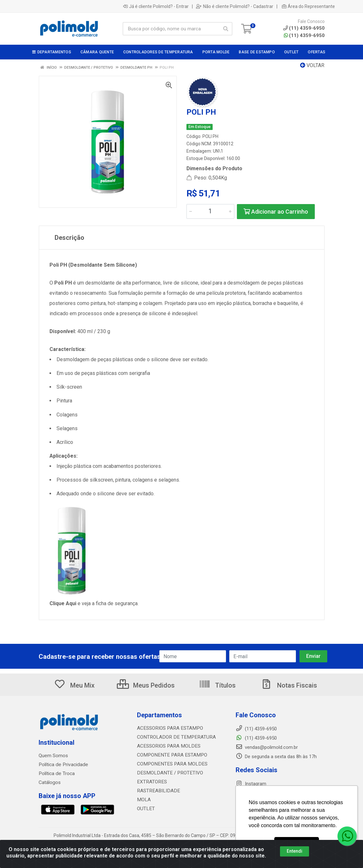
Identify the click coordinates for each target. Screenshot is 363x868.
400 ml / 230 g (94, 331)
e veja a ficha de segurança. (108, 603)
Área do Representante (308, 6)
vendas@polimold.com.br (267, 747)
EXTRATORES (151, 782)
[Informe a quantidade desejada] (210, 211)
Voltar (312, 65)
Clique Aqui (64, 603)
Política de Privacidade (62, 765)
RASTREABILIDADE (157, 791)
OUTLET (145, 809)
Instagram (251, 784)
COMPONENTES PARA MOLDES (170, 764)
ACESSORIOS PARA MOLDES (167, 746)
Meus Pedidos (146, 685)
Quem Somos (53, 756)
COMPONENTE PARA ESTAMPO (170, 755)
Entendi (295, 851)
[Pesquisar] (226, 29)
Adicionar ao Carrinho (276, 212)
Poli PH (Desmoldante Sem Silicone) (93, 265)
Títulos (217, 685)
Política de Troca (56, 773)
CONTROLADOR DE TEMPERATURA (174, 737)
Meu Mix (74, 685)
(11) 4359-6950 (304, 35)
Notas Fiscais (289, 685)
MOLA (143, 800)
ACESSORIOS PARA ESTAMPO (169, 728)
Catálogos (49, 782)
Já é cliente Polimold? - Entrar (156, 6)
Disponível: (63, 331)
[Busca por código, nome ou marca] (171, 29)
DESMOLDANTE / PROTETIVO (168, 773)
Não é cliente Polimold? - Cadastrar (235, 6)
